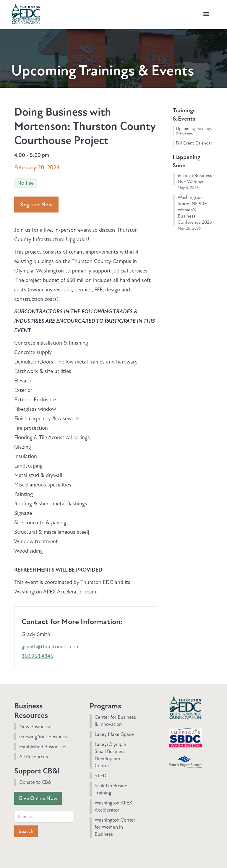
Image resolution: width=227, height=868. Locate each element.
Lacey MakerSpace (114, 734)
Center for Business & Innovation (115, 721)
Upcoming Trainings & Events (194, 131)
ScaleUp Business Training (113, 789)
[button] (206, 14)
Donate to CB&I (36, 782)
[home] (26, 13)
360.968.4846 (37, 656)
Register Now (36, 205)
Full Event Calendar (194, 143)
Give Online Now (38, 798)
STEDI (101, 776)
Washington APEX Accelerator (113, 806)
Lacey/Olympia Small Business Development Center (110, 755)
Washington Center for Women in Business (115, 827)
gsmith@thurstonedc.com (51, 647)
